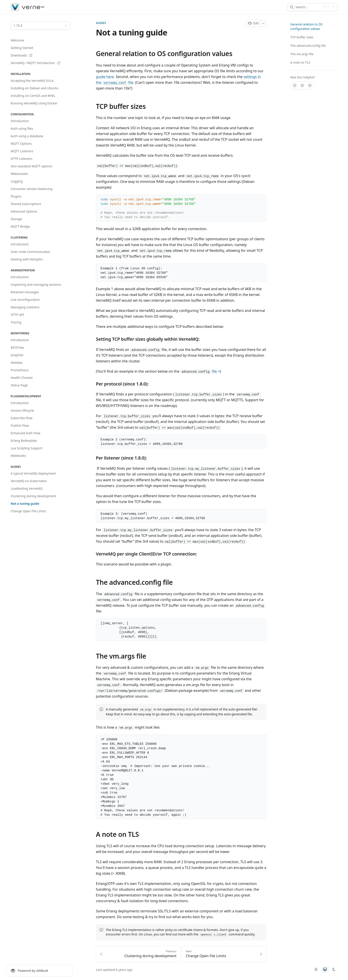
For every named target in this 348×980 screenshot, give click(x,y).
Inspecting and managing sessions (36, 285)
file (216, 372)
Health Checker (22, 378)
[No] (310, 85)
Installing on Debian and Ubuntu (35, 88)
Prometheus (20, 370)
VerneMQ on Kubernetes (29, 481)
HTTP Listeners (22, 159)
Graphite (17, 355)
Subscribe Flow (22, 418)
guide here (105, 77)
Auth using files (22, 128)
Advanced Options (24, 211)
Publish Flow (20, 425)
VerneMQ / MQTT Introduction (35, 63)
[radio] (316, 969)
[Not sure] (302, 85)
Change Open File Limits (28, 511)
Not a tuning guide (25, 504)
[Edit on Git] (254, 23)
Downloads (21, 55)
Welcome (17, 40)
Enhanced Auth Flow (25, 433)
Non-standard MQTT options (31, 166)
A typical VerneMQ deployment (33, 473)
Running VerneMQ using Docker (34, 103)
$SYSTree (17, 347)
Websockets (19, 174)
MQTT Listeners (22, 151)
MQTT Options (21, 144)
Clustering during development (33, 496)
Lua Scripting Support (26, 448)
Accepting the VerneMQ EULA (32, 81)
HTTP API (17, 315)
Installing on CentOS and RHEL (33, 96)
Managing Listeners (25, 307)
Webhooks (18, 456)
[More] (264, 23)
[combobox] (308, 7)
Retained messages (25, 292)
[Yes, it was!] (295, 85)
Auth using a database (27, 136)
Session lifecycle (22, 410)
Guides (101, 23)
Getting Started (22, 48)
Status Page (19, 385)
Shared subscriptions (26, 204)
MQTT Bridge (20, 226)
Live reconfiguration (25, 300)
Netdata (17, 363)
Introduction (20, 121)
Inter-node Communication (31, 252)
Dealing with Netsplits (27, 259)
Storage (16, 219)
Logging (17, 181)
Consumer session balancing (32, 189)
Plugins (16, 196)
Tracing (16, 322)
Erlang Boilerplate (24, 441)
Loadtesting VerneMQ (27, 488)
